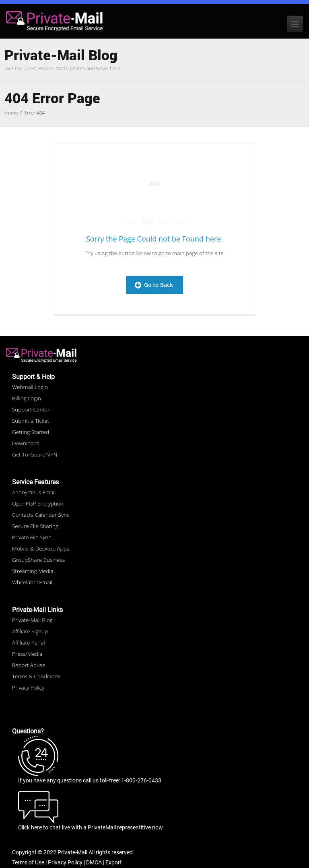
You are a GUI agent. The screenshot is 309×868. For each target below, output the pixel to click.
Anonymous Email (34, 492)
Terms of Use (28, 862)
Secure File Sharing (35, 526)
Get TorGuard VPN (35, 454)
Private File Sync (32, 537)
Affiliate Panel (28, 643)
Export (114, 862)
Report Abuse (29, 665)
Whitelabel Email (32, 582)
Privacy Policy (28, 688)
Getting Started (31, 432)
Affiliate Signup (30, 631)
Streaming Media (33, 571)
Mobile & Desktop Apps (41, 549)
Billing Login (27, 398)
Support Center (31, 409)
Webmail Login (30, 387)
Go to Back (154, 285)
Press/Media (27, 654)
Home (11, 113)
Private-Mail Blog (32, 620)
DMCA (94, 862)
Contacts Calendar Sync (41, 515)
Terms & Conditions (36, 676)
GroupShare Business (38, 560)
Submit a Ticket (31, 421)
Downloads (26, 443)
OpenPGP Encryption (38, 504)
